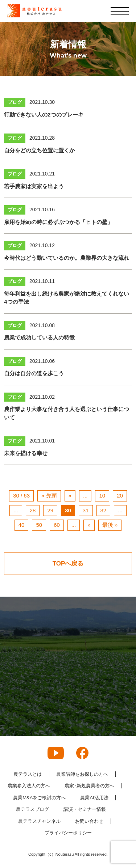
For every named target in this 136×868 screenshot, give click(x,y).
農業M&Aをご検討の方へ (39, 798)
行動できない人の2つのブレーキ (44, 115)
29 (50, 510)
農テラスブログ (32, 809)
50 (39, 525)
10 (102, 496)
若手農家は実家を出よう (34, 186)
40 (22, 525)
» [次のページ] (89, 525)
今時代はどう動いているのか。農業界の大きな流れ (67, 258)
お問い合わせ (89, 821)
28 (33, 510)
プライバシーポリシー (68, 833)
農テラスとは (28, 774)
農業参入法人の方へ (29, 786)
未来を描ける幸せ (26, 453)
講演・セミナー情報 (85, 809)
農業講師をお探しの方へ (82, 774)
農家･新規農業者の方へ (89, 786)
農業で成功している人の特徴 (39, 337)
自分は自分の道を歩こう (34, 373)
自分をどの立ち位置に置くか (39, 150)
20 (120, 496)
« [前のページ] (70, 496)
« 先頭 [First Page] (49, 496)
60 (57, 525)
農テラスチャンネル (39, 821)
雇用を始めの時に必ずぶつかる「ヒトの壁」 (58, 222)
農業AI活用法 (94, 798)
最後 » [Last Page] (110, 525)
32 (104, 510)
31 (86, 510)
